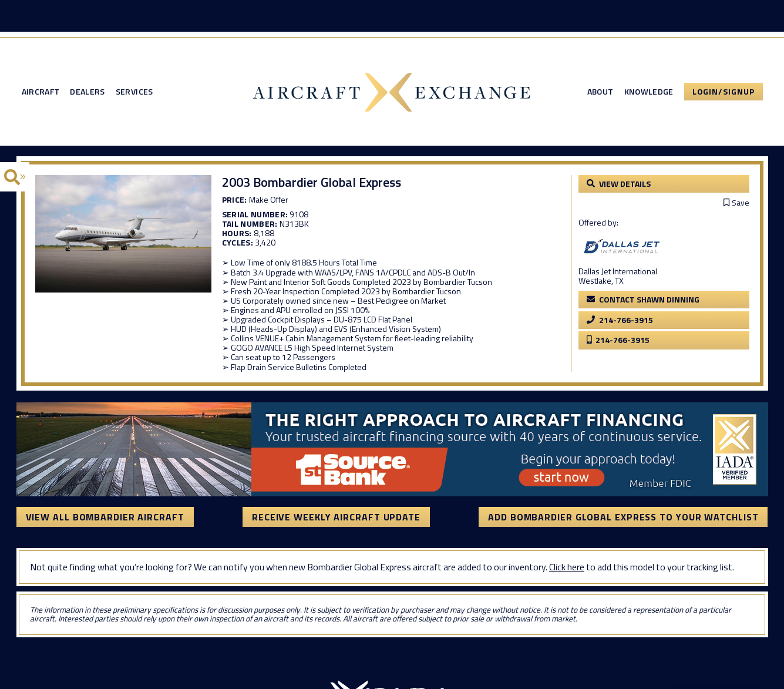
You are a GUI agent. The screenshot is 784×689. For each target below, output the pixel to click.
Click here (567, 567)
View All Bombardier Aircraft (105, 517)
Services (134, 92)
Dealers (87, 92)
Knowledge (649, 92)
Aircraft (41, 92)
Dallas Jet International (618, 271)
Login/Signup (724, 91)
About (600, 92)
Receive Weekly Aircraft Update (336, 517)
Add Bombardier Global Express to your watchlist (623, 517)
